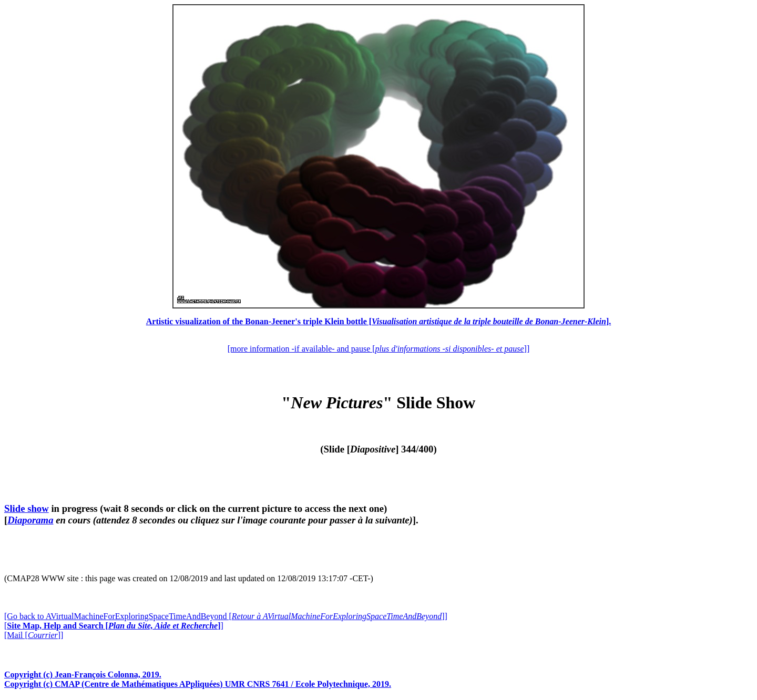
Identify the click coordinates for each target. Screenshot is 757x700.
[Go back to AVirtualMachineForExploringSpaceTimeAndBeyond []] (226, 616)
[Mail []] (34, 635)
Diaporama (30, 520)
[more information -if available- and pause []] (378, 349)
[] (114, 626)
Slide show (27, 508)
